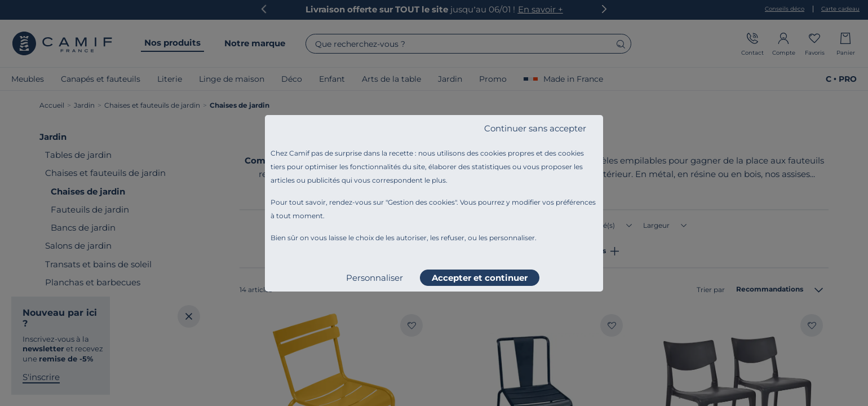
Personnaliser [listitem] (375, 278)
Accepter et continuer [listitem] (480, 278)
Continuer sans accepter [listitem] (535, 128)
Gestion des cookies (421, 202)
